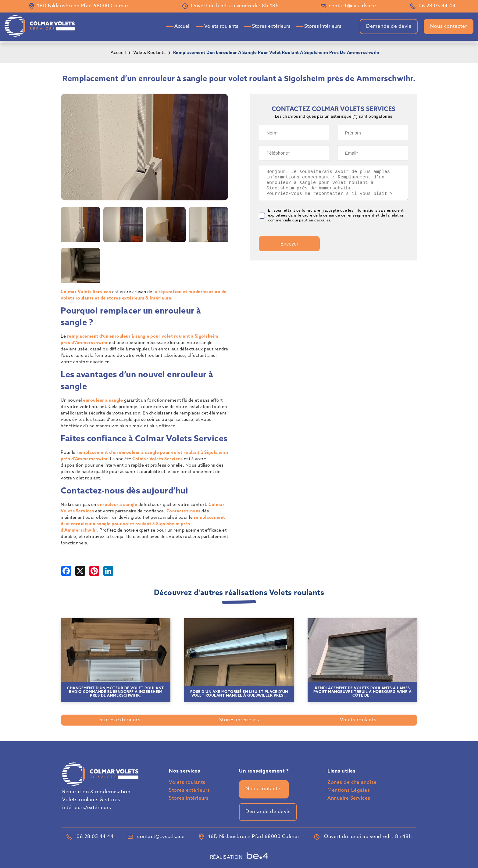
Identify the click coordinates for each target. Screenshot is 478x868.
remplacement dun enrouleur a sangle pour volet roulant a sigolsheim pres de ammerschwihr (276, 53)
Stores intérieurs (323, 27)
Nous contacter (449, 27)
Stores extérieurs (271, 27)
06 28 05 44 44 (437, 6)
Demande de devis (389, 27)
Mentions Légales (349, 791)
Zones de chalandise (352, 783)
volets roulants (150, 53)
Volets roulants (221, 27)
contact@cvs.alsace (352, 6)
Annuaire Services (349, 798)
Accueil (182, 27)
